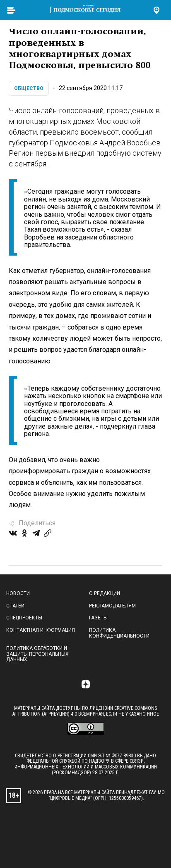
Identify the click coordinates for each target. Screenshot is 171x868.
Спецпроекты (24, 618)
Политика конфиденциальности (119, 633)
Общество (29, 88)
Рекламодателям (112, 606)
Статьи (15, 606)
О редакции (105, 593)
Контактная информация (41, 630)
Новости (18, 593)
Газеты (98, 618)
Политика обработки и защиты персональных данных (37, 654)
